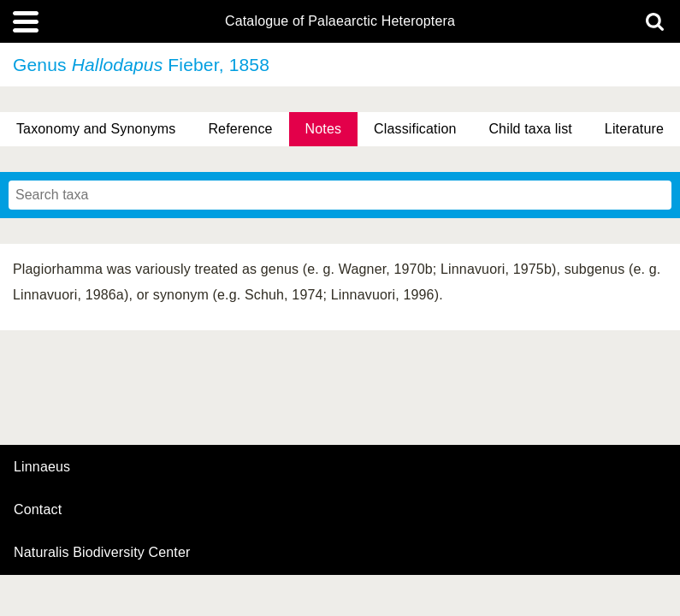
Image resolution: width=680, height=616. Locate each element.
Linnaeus (42, 467)
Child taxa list (530, 129)
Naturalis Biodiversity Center (102, 553)
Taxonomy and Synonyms (96, 129)
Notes (324, 129)
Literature (634, 129)
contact (38, 509)
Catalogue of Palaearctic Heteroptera (340, 21)
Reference (240, 129)
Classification (415, 129)
